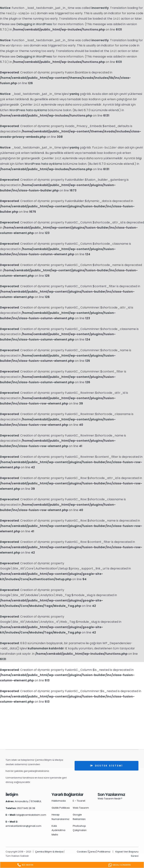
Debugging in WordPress (34, 24)
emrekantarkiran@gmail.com (23, 826)
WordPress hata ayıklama (28, 110)
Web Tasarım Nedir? (110, 799)
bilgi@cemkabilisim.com (31, 815)
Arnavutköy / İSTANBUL (28, 801)
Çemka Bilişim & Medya (49, 852)
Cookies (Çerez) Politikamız (94, 852)
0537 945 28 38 (26, 808)
